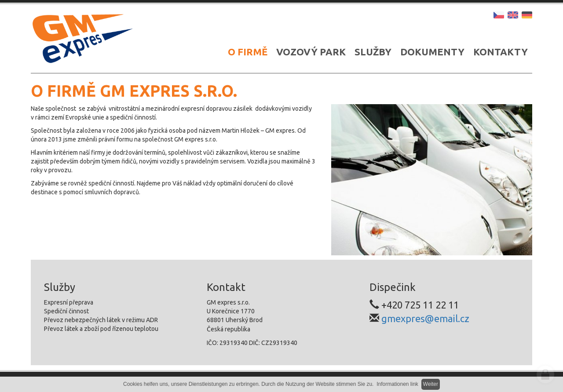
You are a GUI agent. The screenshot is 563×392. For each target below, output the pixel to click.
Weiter (431, 384)
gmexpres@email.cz (425, 318)
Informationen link (397, 384)
